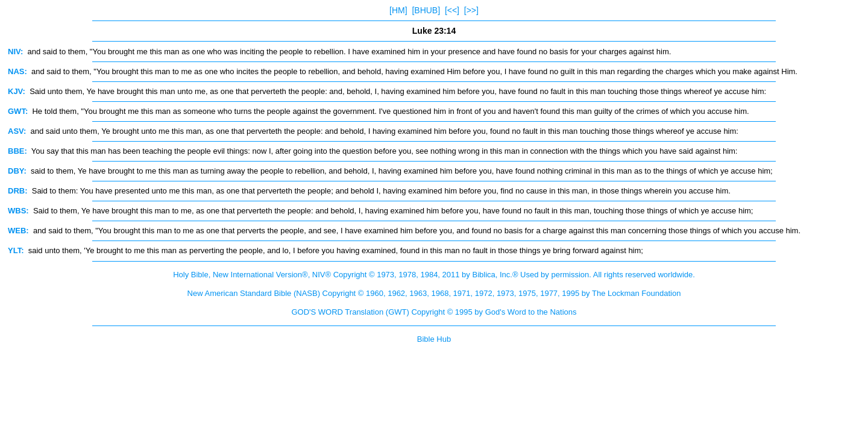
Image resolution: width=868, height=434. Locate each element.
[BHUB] (426, 10)
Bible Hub (434, 339)
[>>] (471, 10)
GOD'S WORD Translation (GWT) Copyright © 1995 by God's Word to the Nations (434, 312)
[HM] (398, 10)
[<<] (452, 10)
